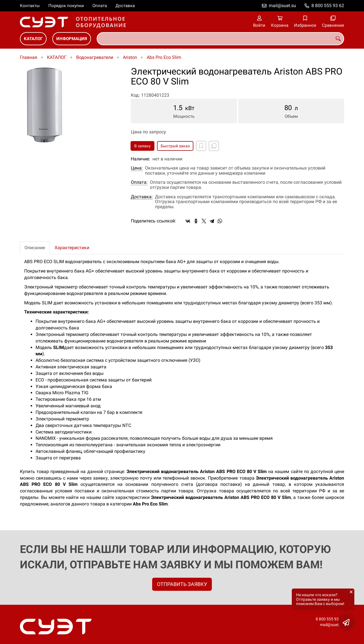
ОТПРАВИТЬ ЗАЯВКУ (182, 584)
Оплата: (139, 182)
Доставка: (142, 197)
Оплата (100, 6)
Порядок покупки (66, 6)
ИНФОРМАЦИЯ (72, 39)
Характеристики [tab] (72, 248)
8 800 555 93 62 (328, 6)
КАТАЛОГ (33, 39)
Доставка (125, 6)
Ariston (130, 57)
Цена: (137, 168)
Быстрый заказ (175, 146)
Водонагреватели (95, 57)
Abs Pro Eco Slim (164, 57)
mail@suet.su (282, 6)
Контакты (30, 6)
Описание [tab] (35, 248)
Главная (29, 57)
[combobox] (220, 39)
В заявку (142, 146)
